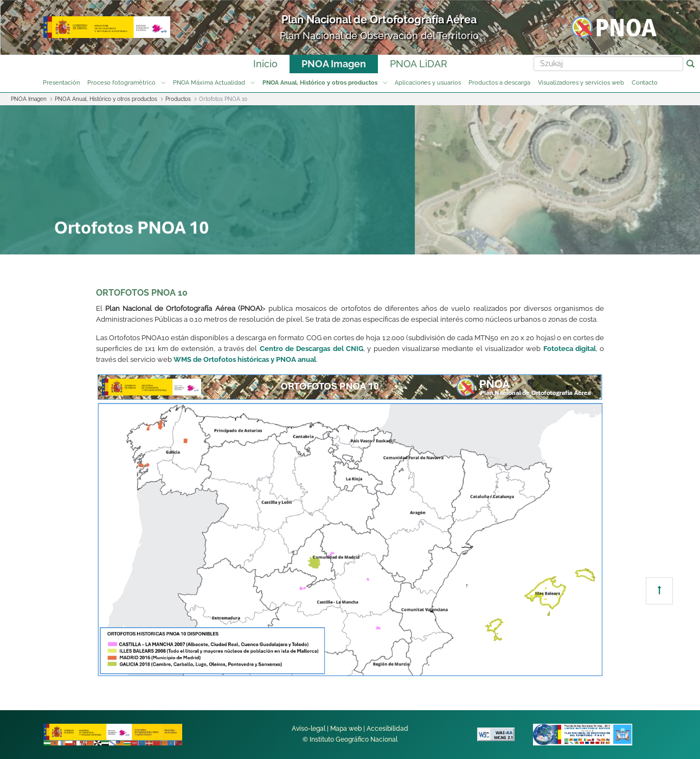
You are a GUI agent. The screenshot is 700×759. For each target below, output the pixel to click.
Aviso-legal (309, 729)
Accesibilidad (387, 729)
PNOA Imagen (334, 64)
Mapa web (346, 729)
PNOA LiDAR (419, 64)
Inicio (265, 64)
